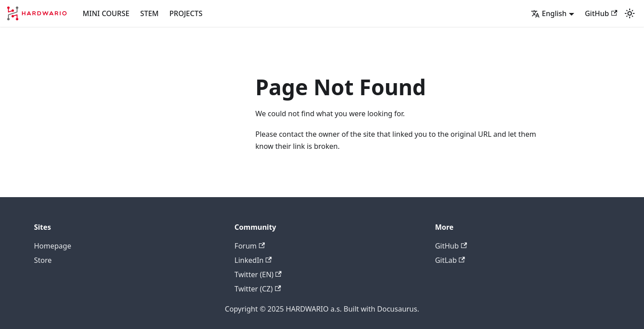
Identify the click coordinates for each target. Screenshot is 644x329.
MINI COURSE (106, 13)
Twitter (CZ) (258, 289)
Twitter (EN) (258, 274)
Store (43, 260)
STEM (149, 13)
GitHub (601, 13)
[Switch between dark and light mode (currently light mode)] (630, 13)
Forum (250, 246)
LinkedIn (253, 260)
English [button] (549, 13)
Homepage (53, 246)
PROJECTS (186, 13)
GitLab (450, 260)
